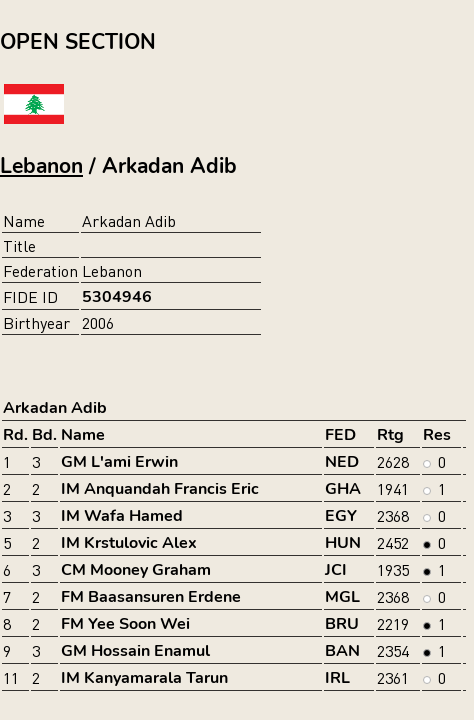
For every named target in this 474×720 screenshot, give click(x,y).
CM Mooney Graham (136, 570)
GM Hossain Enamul (135, 651)
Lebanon (41, 166)
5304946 (117, 297)
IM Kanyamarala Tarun (144, 678)
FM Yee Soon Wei (125, 624)
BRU (342, 624)
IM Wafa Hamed (122, 516)
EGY (341, 516)
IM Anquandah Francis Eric (160, 489)
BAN (342, 651)
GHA (343, 489)
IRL (337, 678)
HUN (343, 543)
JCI (336, 570)
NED (342, 462)
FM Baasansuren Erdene (151, 597)
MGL (342, 597)
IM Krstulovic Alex (129, 543)
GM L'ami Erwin (119, 462)
